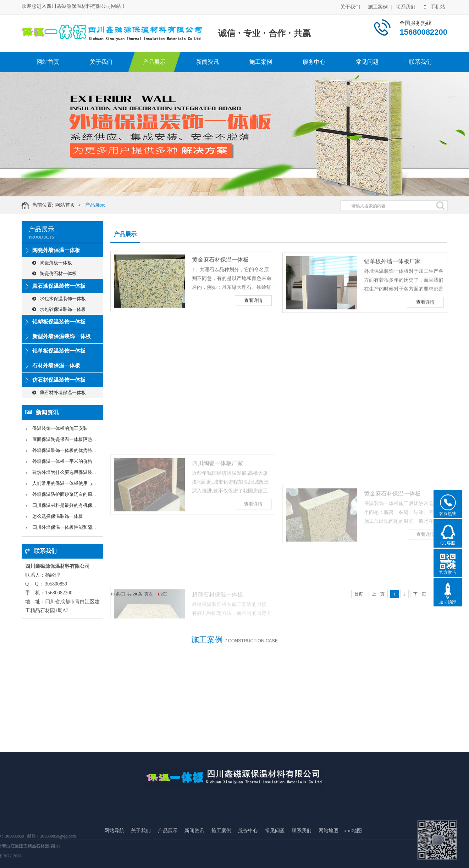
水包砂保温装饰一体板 (59, 309)
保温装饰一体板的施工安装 (60, 428)
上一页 (378, 594)
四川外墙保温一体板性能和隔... (64, 527)
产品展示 (154, 62)
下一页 (420, 594)
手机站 (435, 6)
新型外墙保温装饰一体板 (62, 336)
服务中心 (314, 62)
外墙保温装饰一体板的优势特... (64, 450)
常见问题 (367, 62)
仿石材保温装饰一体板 (59, 380)
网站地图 (329, 861)
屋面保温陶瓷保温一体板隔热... (64, 439)
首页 (359, 594)
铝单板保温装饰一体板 (59, 351)
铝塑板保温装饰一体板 (59, 322)
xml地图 (353, 861)
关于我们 (350, 6)
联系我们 (405, 6)
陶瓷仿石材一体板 (54, 273)
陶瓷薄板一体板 (52, 263)
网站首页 (48, 62)
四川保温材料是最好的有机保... (64, 505)
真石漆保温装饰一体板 (59, 286)
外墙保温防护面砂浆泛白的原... (64, 494)
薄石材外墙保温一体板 (59, 393)
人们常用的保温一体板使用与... (64, 483)
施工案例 (378, 6)
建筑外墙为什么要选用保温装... (64, 472)
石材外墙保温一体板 (56, 365)
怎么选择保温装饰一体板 (58, 516)
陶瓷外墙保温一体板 (56, 250)
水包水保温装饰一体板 (59, 299)
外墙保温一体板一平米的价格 (62, 461)
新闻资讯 (208, 62)
